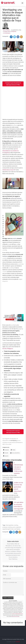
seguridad (18, 527)
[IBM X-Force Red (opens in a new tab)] (7, 444)
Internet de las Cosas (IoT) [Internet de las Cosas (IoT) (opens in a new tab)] (9, 170)
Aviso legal (4, 639)
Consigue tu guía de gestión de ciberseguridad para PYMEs (13, 84)
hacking (10, 527)
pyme (14, 527)
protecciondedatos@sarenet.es (17, 614)
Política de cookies (20, 639)
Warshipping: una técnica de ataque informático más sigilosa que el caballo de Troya (13, 15)
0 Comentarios (7, 33)
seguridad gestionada (8, 529)
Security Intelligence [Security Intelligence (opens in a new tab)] (8, 349)
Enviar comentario (8, 598)
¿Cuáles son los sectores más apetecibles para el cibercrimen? (18, 487)
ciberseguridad (10, 525)
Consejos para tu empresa (10, 31)
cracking (16, 525)
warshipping (17, 529)
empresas (5, 527)
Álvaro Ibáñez (6, 30)
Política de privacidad (15, 616)
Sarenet (18, 642)
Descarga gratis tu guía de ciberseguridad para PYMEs (13, 432)
